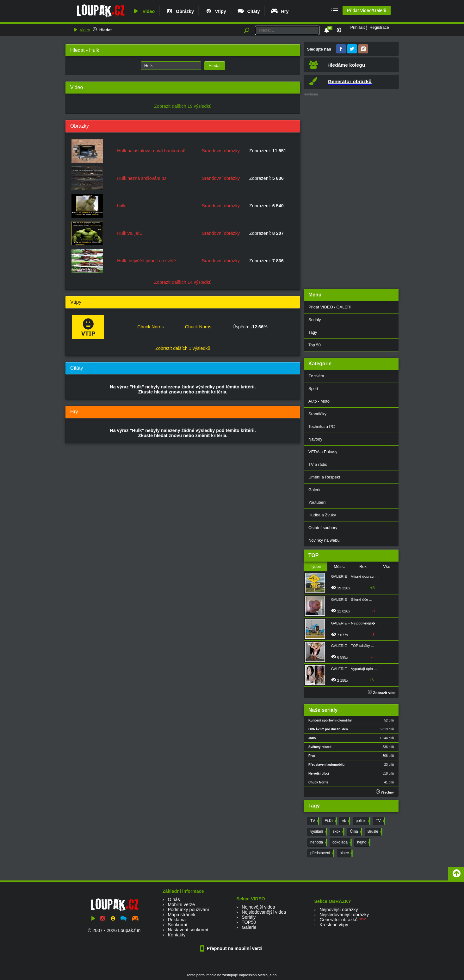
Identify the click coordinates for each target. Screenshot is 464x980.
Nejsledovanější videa (264, 912)
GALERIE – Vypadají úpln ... (354, 669)
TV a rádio (318, 464)
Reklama (177, 920)
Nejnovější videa (258, 907)
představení (322, 853)
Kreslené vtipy (334, 925)
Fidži (330, 821)
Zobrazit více (382, 693)
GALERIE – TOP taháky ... (353, 646)
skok (338, 832)
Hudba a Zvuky (322, 515)
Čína (355, 832)
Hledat (106, 30)
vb (346, 821)
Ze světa (316, 376)
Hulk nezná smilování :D (142, 178)
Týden (315, 566)
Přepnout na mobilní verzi (232, 948)
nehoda (318, 843)
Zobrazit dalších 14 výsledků (183, 282)
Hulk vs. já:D (130, 233)
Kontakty (176, 935)
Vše (387, 566)
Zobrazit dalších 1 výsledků (183, 348)
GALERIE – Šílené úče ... (352, 600)
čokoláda (341, 843)
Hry (279, 11)
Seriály (315, 320)
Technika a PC (322, 426)
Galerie (315, 490)
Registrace (379, 27)
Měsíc (339, 566)
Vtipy (215, 11)
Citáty (248, 11)
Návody (315, 439)
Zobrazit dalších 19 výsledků (183, 106)
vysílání (318, 832)
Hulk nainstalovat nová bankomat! (151, 151)
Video (143, 11)
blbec (346, 853)
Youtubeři (317, 502)
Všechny (385, 792)
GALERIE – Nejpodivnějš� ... (355, 623)
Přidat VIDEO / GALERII (331, 307)
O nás (174, 899)
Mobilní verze (181, 904)
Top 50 (315, 345)
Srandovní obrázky (221, 151)
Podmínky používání (188, 910)
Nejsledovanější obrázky (344, 915)
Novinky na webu (324, 540)
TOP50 (249, 922)
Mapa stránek (181, 915)
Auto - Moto (319, 401)
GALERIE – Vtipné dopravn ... (355, 576)
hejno (363, 843)
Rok (363, 566)
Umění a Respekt (324, 477)
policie (362, 821)
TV (314, 821)
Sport (313, 389)
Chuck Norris (150, 327)
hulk (121, 206)
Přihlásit (357, 27)
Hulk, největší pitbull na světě (146, 261)
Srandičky (317, 414)
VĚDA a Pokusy (323, 452)
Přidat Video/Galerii (367, 10)
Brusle (374, 832)
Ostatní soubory (323, 528)
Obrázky (180, 11)
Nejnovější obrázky (339, 910)
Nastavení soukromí (188, 930)
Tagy (313, 332)
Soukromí (177, 925)
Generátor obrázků (338, 920)
